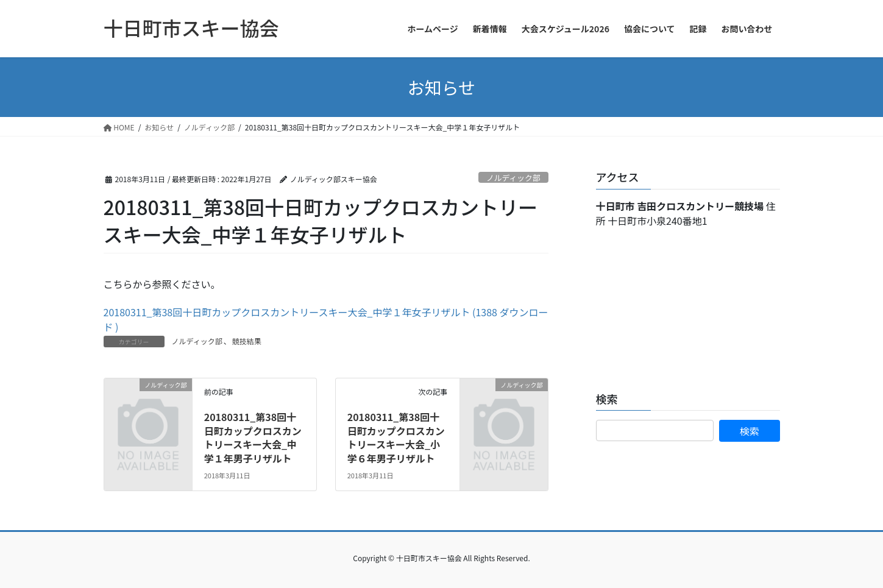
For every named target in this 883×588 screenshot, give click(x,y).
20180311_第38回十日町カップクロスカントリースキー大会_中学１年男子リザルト (253, 437)
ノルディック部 (513, 178)
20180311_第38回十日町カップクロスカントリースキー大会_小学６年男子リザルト (396, 437)
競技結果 (247, 341)
